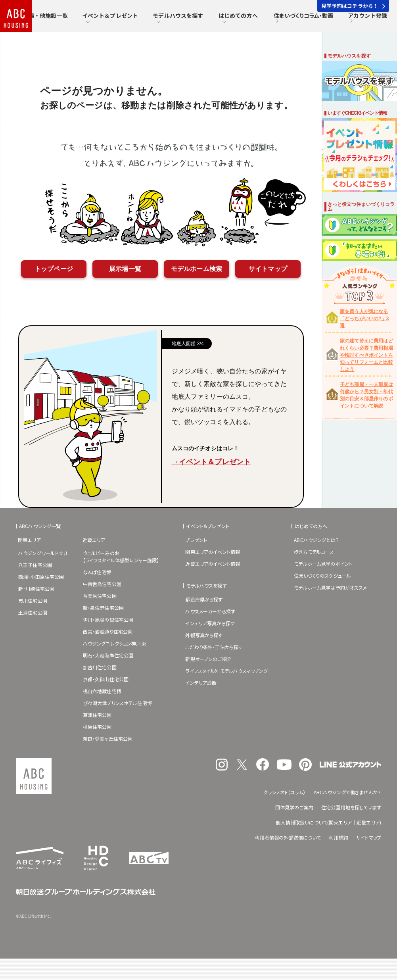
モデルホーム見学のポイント (323, 564)
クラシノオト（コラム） (285, 792)
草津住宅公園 (97, 715)
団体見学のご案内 (294, 807)
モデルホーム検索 (197, 269)
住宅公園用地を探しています (351, 807)
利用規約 (339, 837)
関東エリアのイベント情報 (213, 552)
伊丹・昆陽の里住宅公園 (108, 620)
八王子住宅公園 (35, 565)
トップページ (54, 269)
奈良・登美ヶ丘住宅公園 (108, 739)
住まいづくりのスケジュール (322, 576)
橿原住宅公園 (97, 727)
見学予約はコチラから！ (353, 6)
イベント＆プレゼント (110, 18)
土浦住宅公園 (33, 612)
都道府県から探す (204, 599)
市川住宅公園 (33, 600)
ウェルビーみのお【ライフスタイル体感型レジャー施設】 (121, 556)
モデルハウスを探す (178, 18)
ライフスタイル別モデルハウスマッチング (226, 671)
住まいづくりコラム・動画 (304, 18)
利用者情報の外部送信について (288, 837)
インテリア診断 (201, 683)
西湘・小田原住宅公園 (41, 577)
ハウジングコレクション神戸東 (114, 643)
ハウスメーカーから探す (210, 611)
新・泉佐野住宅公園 (103, 608)
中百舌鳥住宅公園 (102, 584)
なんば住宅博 (97, 572)
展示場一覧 (125, 269)
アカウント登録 (367, 18)
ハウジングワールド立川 (43, 553)
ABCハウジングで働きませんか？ (347, 792)
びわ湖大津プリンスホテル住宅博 (117, 703)
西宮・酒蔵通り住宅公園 (108, 631)
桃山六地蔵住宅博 (102, 691)
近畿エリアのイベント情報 (213, 564)
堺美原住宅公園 (100, 596)
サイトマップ (268, 269)
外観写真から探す (204, 635)
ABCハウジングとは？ (316, 540)
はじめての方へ (238, 18)
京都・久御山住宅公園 (106, 679)
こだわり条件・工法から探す (214, 647)
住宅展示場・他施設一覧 (37, 18)
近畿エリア (94, 540)
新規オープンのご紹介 (208, 659)
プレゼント (196, 540)
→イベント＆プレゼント (211, 462)
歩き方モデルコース (314, 552)
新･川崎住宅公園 (36, 589)
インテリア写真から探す (210, 623)
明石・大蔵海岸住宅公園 (108, 655)
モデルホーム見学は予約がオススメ (330, 587)
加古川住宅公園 (100, 667)
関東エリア (29, 540)
